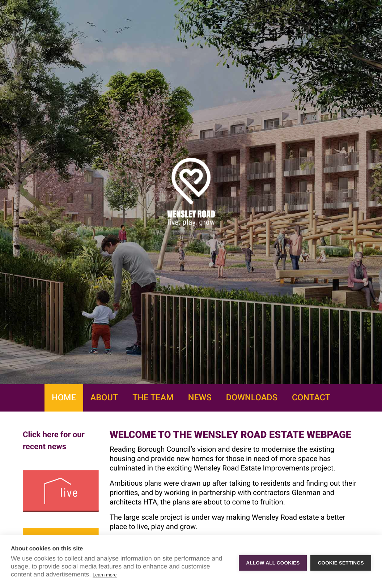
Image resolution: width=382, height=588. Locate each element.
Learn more (105, 575)
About (104, 397)
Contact (311, 397)
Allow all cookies (273, 562)
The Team (153, 397)
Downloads (252, 397)
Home (64, 397)
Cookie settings (341, 562)
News (200, 397)
